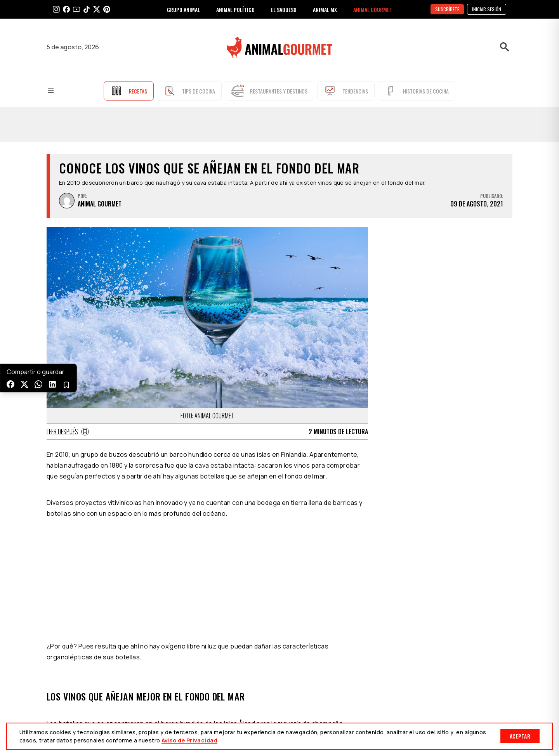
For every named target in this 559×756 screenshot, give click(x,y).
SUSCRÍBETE (447, 9)
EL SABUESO (284, 10)
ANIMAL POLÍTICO (235, 10)
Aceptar (520, 736)
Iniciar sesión (487, 9)
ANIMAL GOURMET (373, 10)
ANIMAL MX (325, 10)
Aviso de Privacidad (189, 740)
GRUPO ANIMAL (183, 10)
